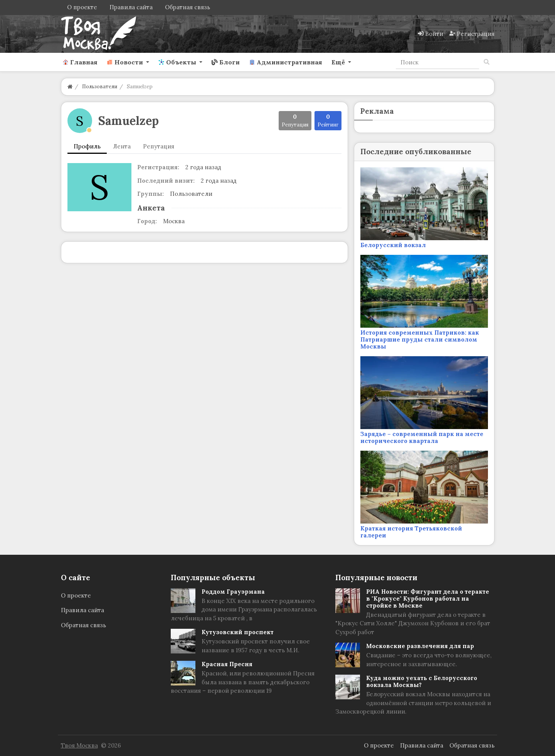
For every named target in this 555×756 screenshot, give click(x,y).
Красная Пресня (227, 664)
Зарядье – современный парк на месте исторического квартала (422, 437)
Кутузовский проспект (238, 632)
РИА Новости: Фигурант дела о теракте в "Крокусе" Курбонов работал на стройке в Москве (428, 599)
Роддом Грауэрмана (233, 592)
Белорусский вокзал (393, 245)
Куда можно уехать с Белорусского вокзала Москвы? (422, 681)
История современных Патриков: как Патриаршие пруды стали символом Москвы (420, 339)
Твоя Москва (79, 745)
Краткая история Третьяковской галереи (411, 532)
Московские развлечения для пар (420, 646)
